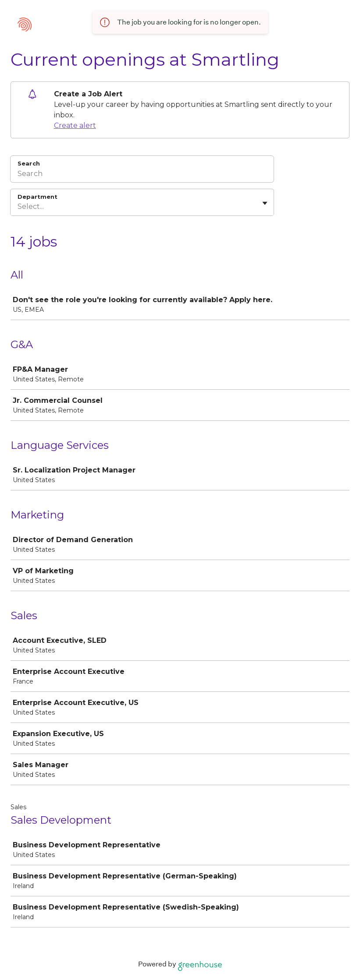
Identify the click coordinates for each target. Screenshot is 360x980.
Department (37, 197)
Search (29, 163)
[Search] (142, 175)
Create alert (75, 125)
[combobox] (18, 207)
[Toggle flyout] (265, 203)
